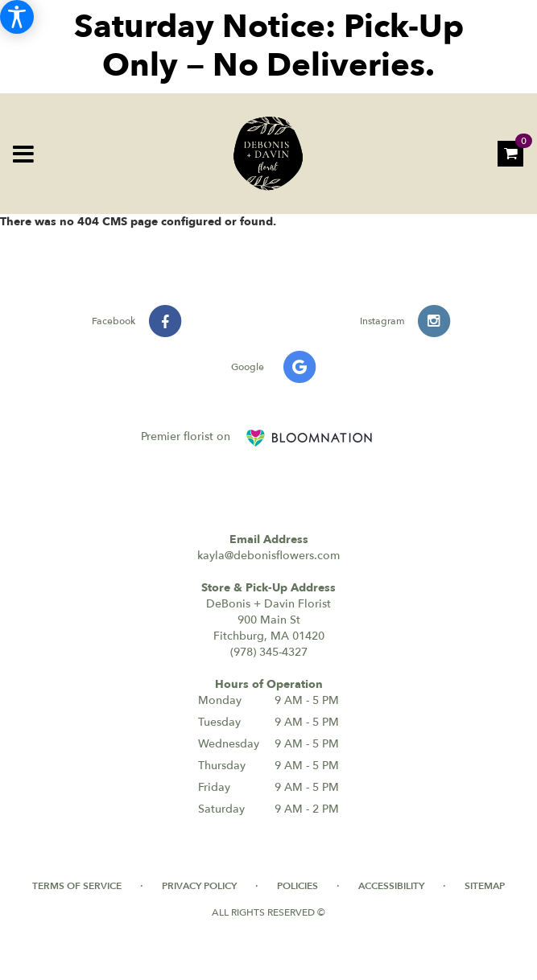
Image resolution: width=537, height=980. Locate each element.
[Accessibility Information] (17, 17)
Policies (297, 886)
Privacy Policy (199, 886)
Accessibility (391, 886)
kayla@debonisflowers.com (268, 556)
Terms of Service (77, 886)
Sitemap (485, 886)
